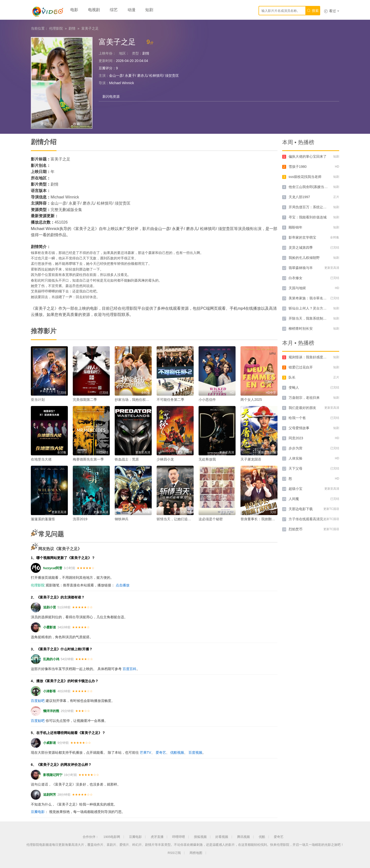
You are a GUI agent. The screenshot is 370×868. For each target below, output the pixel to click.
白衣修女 (296, 278)
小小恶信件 (207, 400)
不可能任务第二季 (170, 400)
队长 (292, 377)
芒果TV (146, 752)
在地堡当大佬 (41, 459)
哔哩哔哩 (179, 837)
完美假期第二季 (85, 400)
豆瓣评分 (106, 68)
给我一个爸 (297, 418)
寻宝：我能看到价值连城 (308, 217)
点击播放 (123, 585)
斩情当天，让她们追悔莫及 (177, 519)
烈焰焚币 (296, 529)
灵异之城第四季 (301, 248)
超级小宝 (296, 489)
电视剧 (94, 10)
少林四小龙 (165, 459)
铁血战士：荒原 (127, 459)
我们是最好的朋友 (302, 408)
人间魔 (294, 499)
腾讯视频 (243, 837)
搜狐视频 (200, 837)
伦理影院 (56, 28)
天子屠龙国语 (251, 459)
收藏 (76, 124)
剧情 (72, 28)
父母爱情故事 (299, 428)
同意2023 (296, 438)
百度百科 (129, 669)
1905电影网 (112, 837)
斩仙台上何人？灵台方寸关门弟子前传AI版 (321, 308)
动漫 (131, 10)
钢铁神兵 (122, 519)
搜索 (313, 11)
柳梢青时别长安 (301, 328)
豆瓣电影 (38, 812)
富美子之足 (90, 28)
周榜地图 (196, 853)
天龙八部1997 (299, 197)
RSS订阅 (174, 853)
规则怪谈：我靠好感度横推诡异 (313, 357)
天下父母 (296, 468)
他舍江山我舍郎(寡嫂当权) (309, 187)
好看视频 (222, 837)
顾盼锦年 (296, 227)
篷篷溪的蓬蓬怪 (43, 519)
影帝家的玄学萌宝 (302, 237)
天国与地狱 (297, 288)
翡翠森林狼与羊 (301, 268)
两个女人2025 (251, 400)
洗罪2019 (80, 519)
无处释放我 (207, 459)
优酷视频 (177, 752)
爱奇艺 (161, 752)
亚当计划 (38, 400)
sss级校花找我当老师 (305, 177)
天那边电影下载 (301, 509)
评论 (46, 124)
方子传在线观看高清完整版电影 (313, 519)
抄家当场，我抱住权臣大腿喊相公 (141, 400)
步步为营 (296, 448)
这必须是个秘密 (211, 519)
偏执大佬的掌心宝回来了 (308, 156)
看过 (332, 11)
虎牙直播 (157, 837)
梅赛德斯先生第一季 (88, 459)
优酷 (262, 837)
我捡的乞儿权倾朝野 (304, 258)
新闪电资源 (111, 96)
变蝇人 (294, 387)
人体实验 (296, 458)
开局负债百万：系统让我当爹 (311, 207)
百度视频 (195, 752)
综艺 (114, 10)
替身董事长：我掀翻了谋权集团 (265, 519)
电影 (74, 10)
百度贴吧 (38, 701)
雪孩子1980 (298, 167)
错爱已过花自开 (301, 367)
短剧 (149, 10)
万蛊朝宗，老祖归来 (304, 398)
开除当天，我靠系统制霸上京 (311, 318)
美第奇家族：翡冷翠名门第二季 (313, 298)
